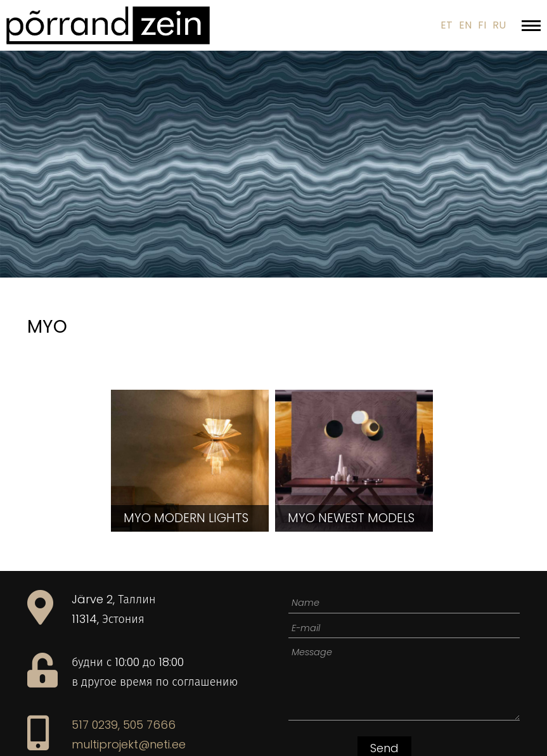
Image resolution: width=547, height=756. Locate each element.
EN (465, 25)
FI (482, 25)
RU (499, 25)
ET (447, 25)
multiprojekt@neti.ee (129, 744)
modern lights (186, 518)
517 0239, (96, 725)
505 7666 (149, 725)
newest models (351, 518)
